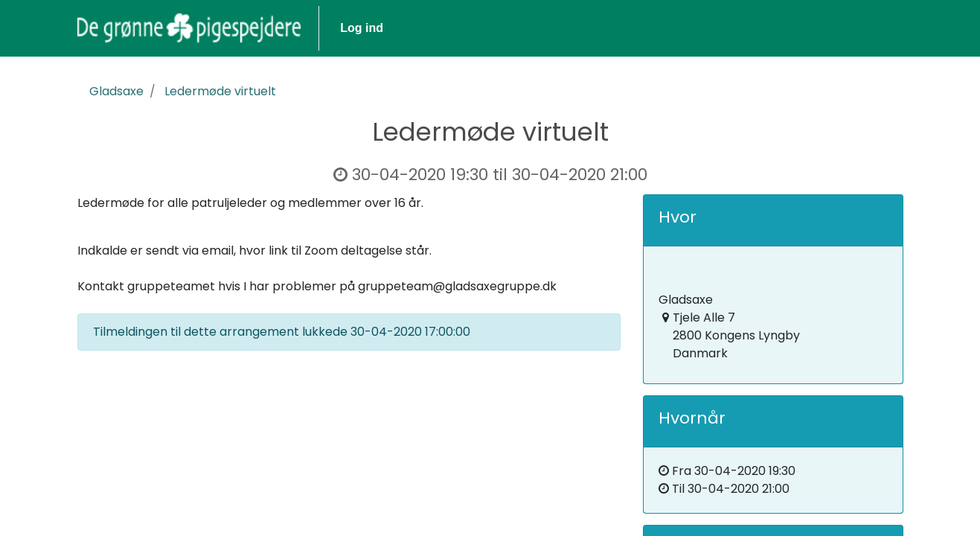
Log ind (362, 28)
